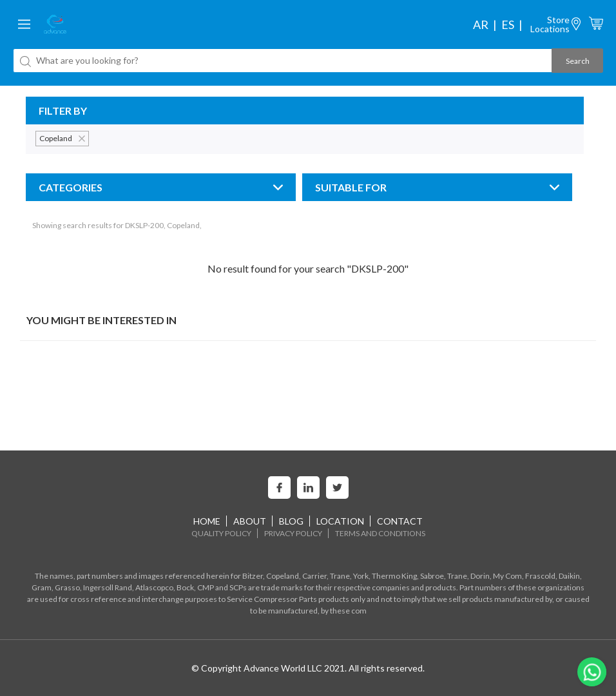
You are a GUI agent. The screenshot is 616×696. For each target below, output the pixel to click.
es (508, 24)
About (250, 521)
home (207, 521)
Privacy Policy (293, 533)
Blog (291, 521)
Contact (400, 521)
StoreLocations (550, 24)
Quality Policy (221, 533)
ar (481, 24)
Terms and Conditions (380, 533)
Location (340, 521)
